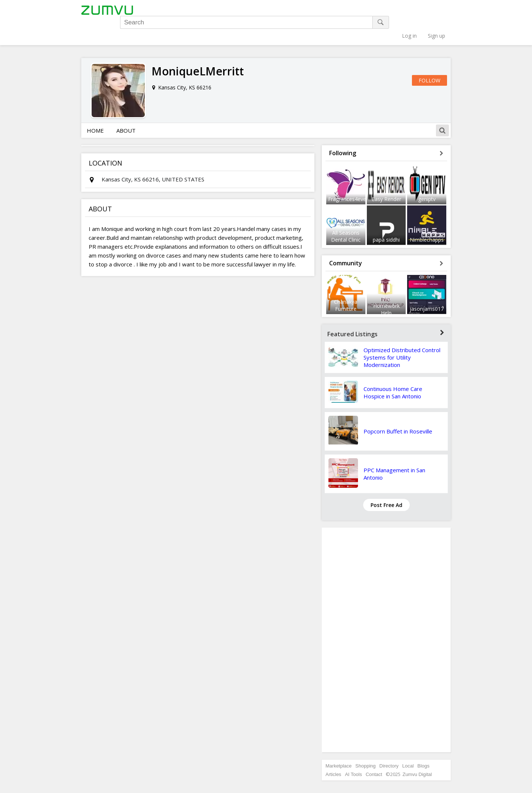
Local (408, 741)
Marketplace (339, 741)
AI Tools (354, 750)
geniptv (427, 174)
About (126, 106)
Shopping (366, 741)
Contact (374, 750)
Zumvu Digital (417, 750)
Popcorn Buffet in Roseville (398, 406)
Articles (333, 750)
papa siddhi (386, 215)
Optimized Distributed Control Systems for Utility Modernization (402, 333)
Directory (389, 741)
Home (95, 106)
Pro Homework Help (386, 281)
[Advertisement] (386, 615)
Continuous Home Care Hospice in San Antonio (393, 368)
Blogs (424, 741)
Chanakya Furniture (346, 280)
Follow (429, 56)
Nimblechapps (427, 215)
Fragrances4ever (348, 174)
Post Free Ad (386, 480)
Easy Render (386, 174)
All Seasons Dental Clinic (346, 211)
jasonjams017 (427, 284)
